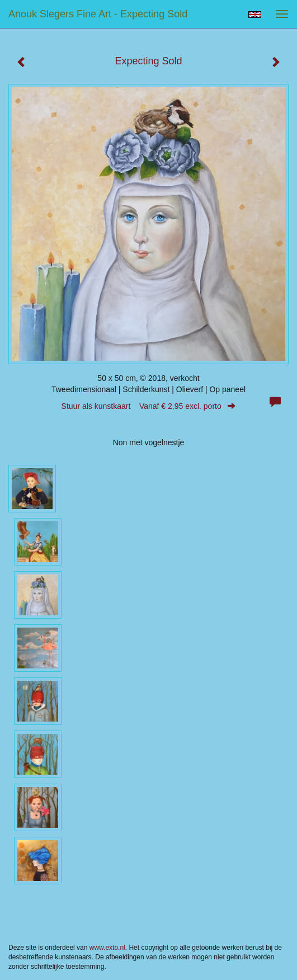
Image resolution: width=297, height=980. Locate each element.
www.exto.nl (107, 948)
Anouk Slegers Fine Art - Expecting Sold (98, 14)
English (255, 15)
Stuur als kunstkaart (149, 406)
